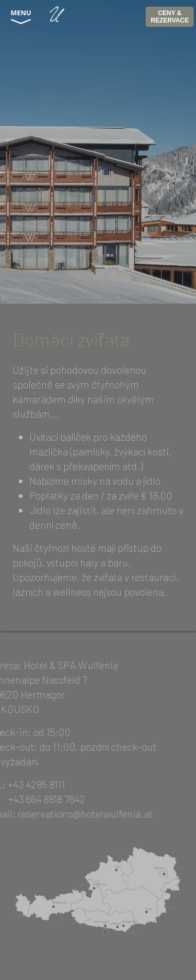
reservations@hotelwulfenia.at (76, 814)
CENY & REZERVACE (170, 17)
